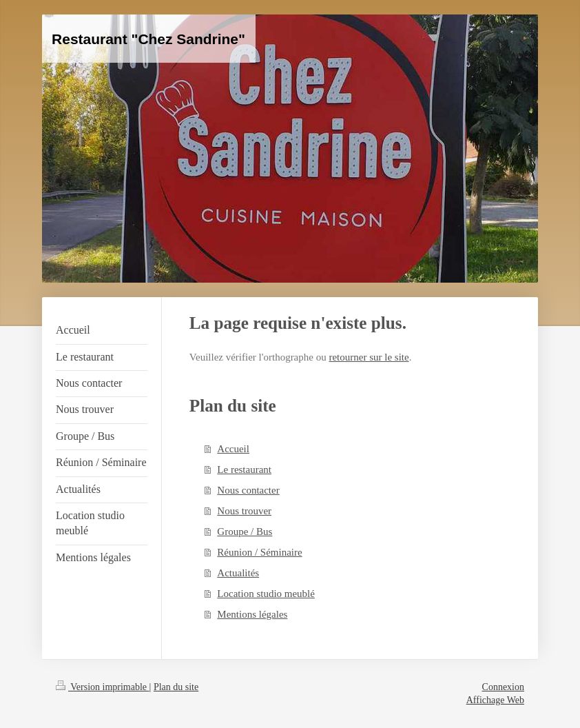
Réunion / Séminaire (259, 552)
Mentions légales (252, 614)
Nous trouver (244, 511)
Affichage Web (495, 700)
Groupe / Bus (245, 532)
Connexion (503, 687)
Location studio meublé (266, 594)
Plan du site (176, 687)
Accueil (233, 449)
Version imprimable (103, 687)
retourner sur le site (369, 357)
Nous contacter (248, 490)
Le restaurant (244, 469)
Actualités (238, 573)
